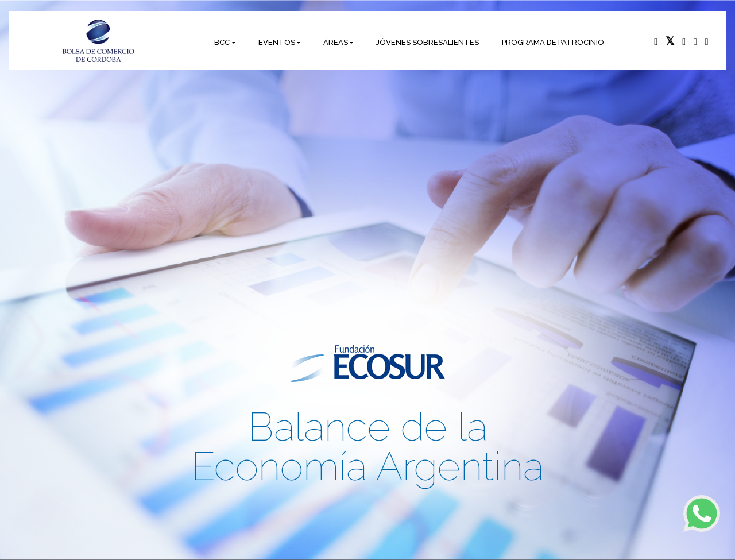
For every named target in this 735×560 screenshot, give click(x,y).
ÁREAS (336, 42)
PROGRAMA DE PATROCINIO (553, 42)
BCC (222, 42)
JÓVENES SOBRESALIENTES (428, 42)
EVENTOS (277, 42)
